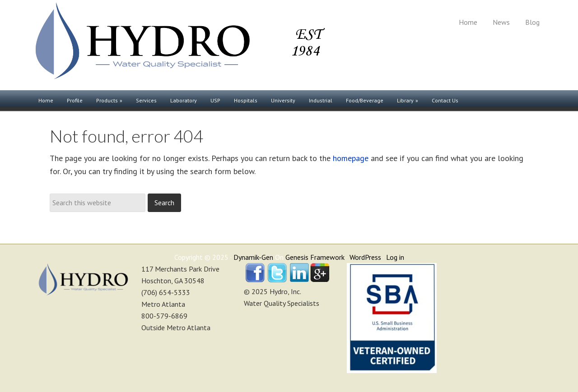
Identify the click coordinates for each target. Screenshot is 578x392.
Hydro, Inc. (178, 45)
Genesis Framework (315, 257)
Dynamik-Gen (253, 257)
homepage (351, 158)
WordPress (365, 257)
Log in (395, 257)
